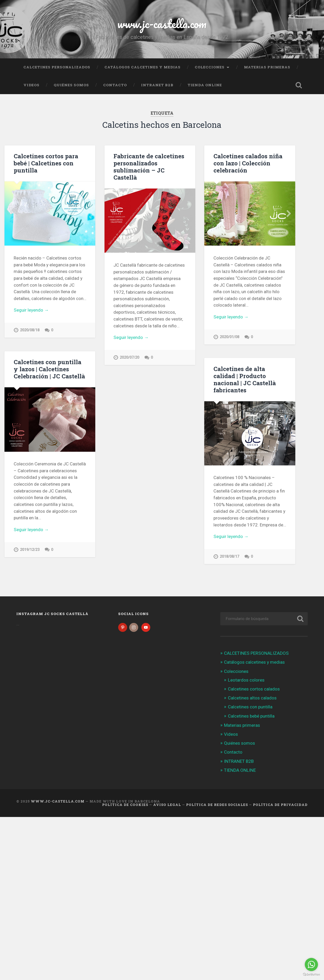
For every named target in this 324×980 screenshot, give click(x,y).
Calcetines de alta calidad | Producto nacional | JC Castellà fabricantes (235, 381)
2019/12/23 (30, 550)
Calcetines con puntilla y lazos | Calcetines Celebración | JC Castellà (49, 369)
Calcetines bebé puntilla (251, 716)
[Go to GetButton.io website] (311, 975)
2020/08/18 (30, 330)
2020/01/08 (230, 337)
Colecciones (210, 67)
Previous (211, 214)
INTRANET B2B (157, 85)
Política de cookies (125, 805)
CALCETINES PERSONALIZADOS (57, 67)
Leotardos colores (246, 680)
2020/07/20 (129, 357)
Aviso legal (167, 805)
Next (288, 214)
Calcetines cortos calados (254, 689)
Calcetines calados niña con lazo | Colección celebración (248, 163)
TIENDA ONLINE (205, 85)
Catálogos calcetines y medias (143, 67)
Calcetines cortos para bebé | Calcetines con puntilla (46, 163)
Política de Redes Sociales (217, 805)
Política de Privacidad (280, 805)
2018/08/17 (220, 559)
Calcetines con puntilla (250, 707)
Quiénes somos (71, 85)
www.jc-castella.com (162, 24)
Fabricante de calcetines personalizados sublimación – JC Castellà (149, 167)
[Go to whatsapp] (311, 964)
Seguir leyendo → (31, 310)
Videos (31, 85)
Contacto (115, 85)
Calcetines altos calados (252, 698)
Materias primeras (267, 67)
